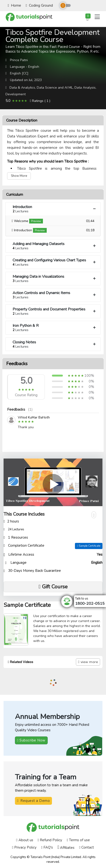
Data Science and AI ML (55, 88)
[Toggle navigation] (97, 17)
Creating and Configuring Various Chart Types (55, 262)
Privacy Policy (24, 847)
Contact (87, 847)
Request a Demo (33, 801)
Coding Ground (39, 5)
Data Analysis (85, 88)
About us (25, 840)
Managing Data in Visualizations (55, 279)
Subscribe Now (31, 740)
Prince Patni (19, 60)
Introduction (55, 209)
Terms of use (78, 840)
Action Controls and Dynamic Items (55, 295)
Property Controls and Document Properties (55, 311)
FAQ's (47, 847)
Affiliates (66, 847)
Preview (36, 221)
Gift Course (53, 587)
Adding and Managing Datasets (55, 246)
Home (14, 5)
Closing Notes (55, 344)
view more (88, 662)
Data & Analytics (22, 88)
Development (16, 94)
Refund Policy (50, 840)
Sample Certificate (89, 546)
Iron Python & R (55, 328)
